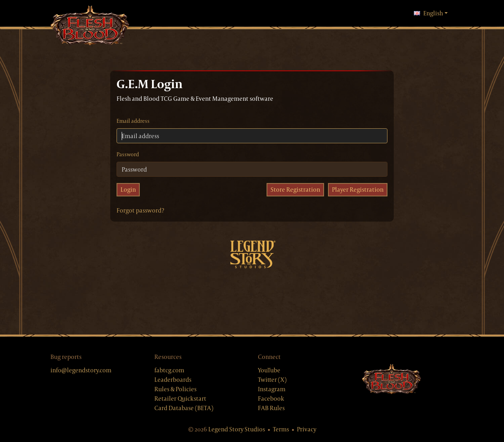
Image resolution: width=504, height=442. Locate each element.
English (431, 13)
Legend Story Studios (237, 429)
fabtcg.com (169, 370)
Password (128, 154)
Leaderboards (173, 380)
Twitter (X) (272, 380)
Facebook (271, 399)
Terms (281, 429)
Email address (133, 121)
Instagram (272, 389)
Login (128, 190)
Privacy (307, 429)
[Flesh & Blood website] (391, 379)
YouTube (269, 370)
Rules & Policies (175, 389)
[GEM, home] (90, 26)
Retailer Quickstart (180, 399)
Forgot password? (140, 210)
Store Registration (295, 190)
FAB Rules (271, 408)
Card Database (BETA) (184, 408)
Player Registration (358, 190)
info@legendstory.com (81, 370)
